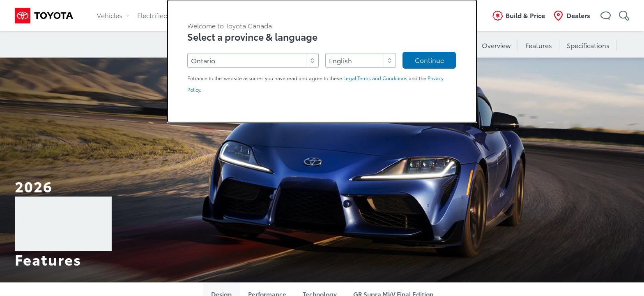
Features (539, 46)
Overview (496, 46)
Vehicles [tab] (113, 16)
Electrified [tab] (156, 16)
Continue (429, 60)
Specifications (588, 46)
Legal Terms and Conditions (375, 78)
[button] (606, 16)
